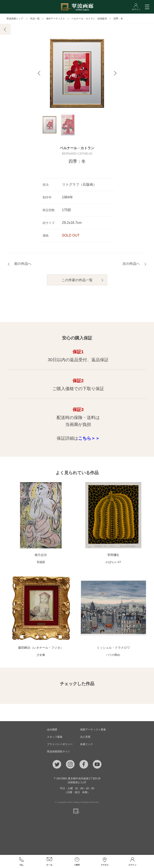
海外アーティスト (56, 19)
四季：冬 (118, 19)
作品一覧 (35, 19)
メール (49, 862)
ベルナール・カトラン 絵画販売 (89, 19)
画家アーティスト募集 (93, 730)
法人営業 (85, 737)
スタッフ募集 (55, 737)
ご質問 (77, 862)
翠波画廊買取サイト (59, 752)
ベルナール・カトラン (77, 148)
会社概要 (52, 730)
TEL (22, 862)
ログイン (133, 862)
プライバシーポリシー (60, 744)
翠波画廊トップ (15, 19)
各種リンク (87, 744)
